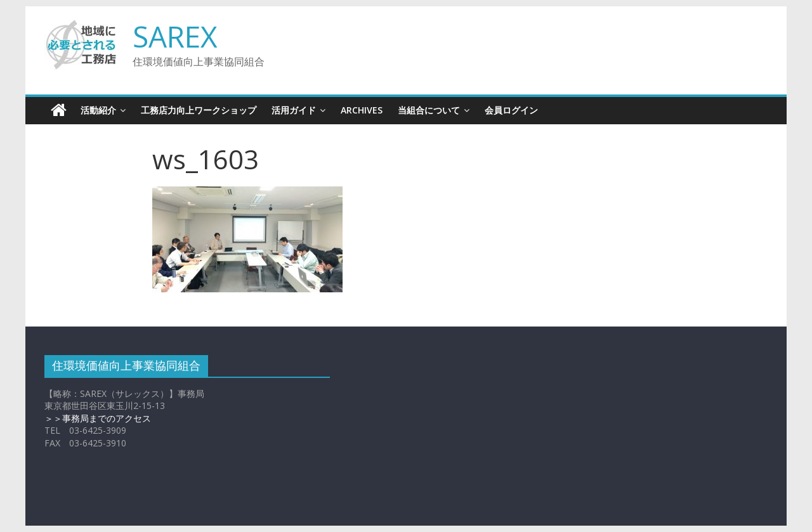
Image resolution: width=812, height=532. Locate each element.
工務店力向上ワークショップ (199, 110)
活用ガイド (294, 110)
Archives (362, 110)
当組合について (429, 110)
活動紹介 (98, 110)
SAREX (175, 36)
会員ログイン (511, 110)
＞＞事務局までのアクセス (98, 418)
